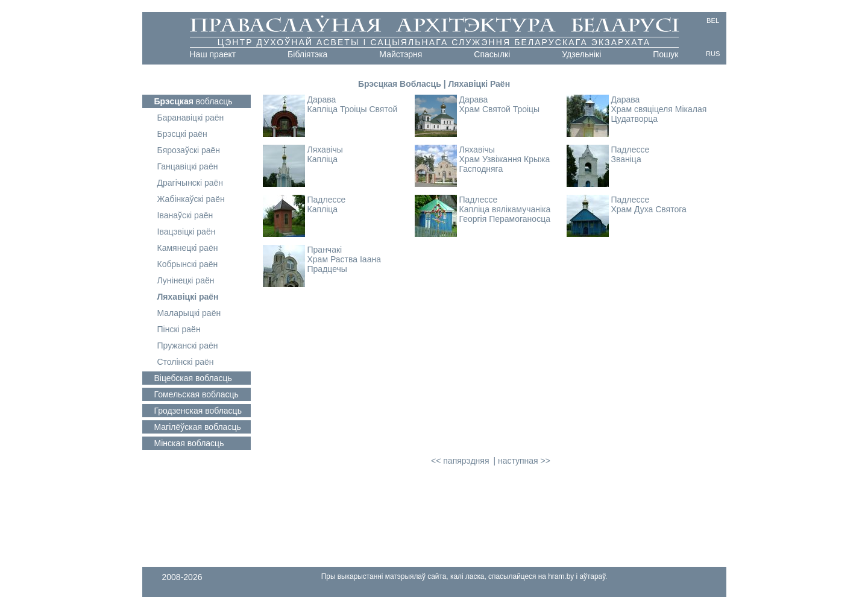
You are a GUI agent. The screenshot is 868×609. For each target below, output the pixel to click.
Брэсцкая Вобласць (400, 84)
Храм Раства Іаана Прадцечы (344, 264)
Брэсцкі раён (182, 134)
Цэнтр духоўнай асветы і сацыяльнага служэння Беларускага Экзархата (434, 42)
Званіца (626, 159)
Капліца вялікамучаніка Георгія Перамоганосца (505, 214)
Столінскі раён (186, 362)
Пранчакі (325, 250)
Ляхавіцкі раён (188, 297)
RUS (713, 54)
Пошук (665, 54)
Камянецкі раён (188, 248)
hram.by (561, 576)
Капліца (323, 159)
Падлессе (631, 150)
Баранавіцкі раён (191, 118)
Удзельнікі (581, 54)
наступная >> (524, 461)
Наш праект (213, 54)
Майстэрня (401, 54)
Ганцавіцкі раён (188, 166)
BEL (713, 21)
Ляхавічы (325, 150)
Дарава (322, 99)
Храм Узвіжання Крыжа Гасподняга (505, 164)
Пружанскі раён (188, 346)
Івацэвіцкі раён (187, 232)
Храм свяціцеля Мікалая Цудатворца (659, 114)
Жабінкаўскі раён (191, 199)
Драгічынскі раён (190, 183)
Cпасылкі (492, 54)
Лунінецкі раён (186, 280)
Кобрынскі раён (188, 264)
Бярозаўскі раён (189, 150)
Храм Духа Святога (649, 209)
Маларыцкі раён (189, 313)
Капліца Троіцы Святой (353, 109)
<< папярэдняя (460, 461)
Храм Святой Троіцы (500, 109)
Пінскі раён (179, 329)
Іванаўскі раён (185, 215)
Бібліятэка (307, 54)
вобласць (193, 101)
